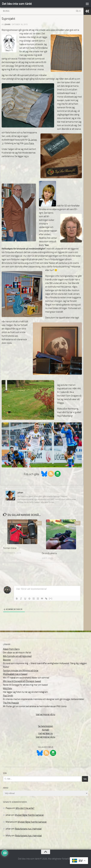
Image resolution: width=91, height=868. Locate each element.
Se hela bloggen (45, 726)
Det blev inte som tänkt (17, 4)
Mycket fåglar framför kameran (29, 815)
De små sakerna (49, 553)
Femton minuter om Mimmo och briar (21, 671)
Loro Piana (29, 143)
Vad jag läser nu (45, 733)
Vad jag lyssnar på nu (45, 714)
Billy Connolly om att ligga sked (17, 656)
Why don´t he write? (25, 808)
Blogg (6, 11)
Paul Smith (8, 696)
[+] (51, 598)
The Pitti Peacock (11, 703)
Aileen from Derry (11, 649)
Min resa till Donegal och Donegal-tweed (22, 681)
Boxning (7, 660)
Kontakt (46, 730)
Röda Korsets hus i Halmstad (28, 829)
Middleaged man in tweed (15, 674)
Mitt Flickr (8, 688)
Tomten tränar (10, 548)
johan (7, 24)
